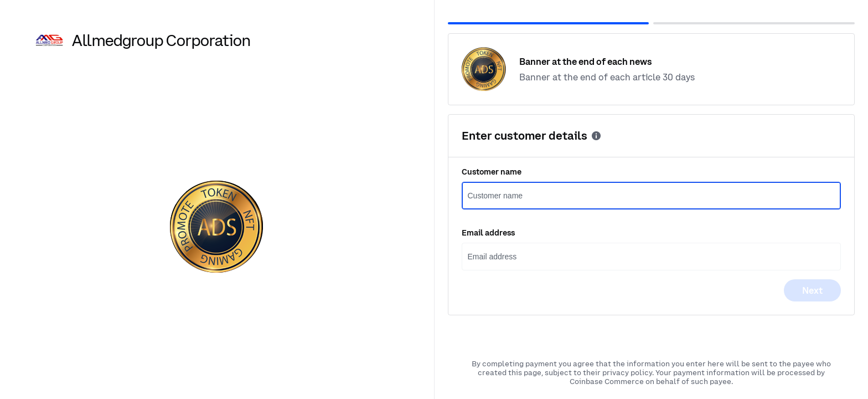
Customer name (492, 172)
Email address (488, 233)
